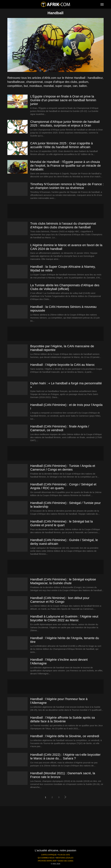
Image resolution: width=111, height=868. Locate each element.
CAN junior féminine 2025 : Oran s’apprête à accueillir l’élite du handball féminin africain (61, 145)
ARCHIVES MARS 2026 (47, 861)
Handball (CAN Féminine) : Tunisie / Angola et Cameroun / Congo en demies (63, 468)
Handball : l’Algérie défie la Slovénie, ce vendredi (65, 736)
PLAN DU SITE (64, 855)
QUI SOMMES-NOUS (46, 858)
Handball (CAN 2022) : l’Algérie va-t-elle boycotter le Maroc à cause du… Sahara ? (65, 756)
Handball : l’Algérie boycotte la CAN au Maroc (62, 365)
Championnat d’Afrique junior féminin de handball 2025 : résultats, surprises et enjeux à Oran (65, 124)
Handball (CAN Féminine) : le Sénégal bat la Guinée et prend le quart (61, 523)
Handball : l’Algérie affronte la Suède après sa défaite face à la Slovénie (63, 719)
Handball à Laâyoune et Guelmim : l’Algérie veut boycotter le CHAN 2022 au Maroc (64, 618)
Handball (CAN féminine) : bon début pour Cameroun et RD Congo (60, 600)
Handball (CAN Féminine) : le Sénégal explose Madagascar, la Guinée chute (63, 581)
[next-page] (65, 797)
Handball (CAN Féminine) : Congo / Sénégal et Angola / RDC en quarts (63, 486)
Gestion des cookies (66, 861)
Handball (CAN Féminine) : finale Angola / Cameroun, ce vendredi (60, 428)
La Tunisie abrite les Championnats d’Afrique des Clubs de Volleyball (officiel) (65, 287)
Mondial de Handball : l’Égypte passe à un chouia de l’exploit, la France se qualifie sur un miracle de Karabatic (65, 166)
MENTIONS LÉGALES (65, 858)
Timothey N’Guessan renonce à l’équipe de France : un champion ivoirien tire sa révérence (67, 186)
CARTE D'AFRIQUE (49, 855)
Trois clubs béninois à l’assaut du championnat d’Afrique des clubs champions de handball (63, 225)
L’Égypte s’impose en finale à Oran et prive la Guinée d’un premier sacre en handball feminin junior (63, 100)
